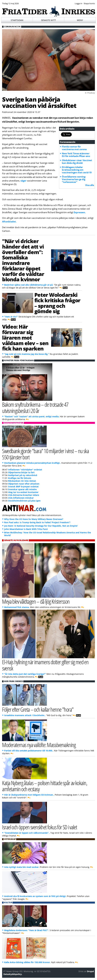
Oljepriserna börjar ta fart (21, 472)
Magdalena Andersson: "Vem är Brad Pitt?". (27, 930)
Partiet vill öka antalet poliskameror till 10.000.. (29, 751)
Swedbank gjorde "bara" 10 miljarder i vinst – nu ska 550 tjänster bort (45, 454)
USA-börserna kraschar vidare (24, 495)
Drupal (90, 971)
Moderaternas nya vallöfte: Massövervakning (39, 745)
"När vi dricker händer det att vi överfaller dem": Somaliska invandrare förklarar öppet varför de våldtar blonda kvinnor (23, 260)
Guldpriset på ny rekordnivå (23, 475)
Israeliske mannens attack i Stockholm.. (25, 715)
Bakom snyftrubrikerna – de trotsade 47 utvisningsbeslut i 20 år (35, 407)
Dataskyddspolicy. (13, 974)
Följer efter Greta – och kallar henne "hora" (38, 709)
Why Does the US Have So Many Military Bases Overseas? (34, 519)
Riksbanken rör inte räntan (22, 481)
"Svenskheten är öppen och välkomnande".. (27, 833)
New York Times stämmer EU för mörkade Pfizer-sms (76, 155)
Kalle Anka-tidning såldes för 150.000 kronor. (27, 962)
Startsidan (17, 20)
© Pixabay (90, 93)
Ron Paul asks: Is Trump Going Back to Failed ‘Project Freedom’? (37, 522)
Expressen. (80, 212)
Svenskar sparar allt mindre (22, 489)
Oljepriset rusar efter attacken (24, 484)
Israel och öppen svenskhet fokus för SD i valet (40, 827)
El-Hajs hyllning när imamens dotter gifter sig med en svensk (45, 665)
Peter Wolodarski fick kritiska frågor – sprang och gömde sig (57, 303)
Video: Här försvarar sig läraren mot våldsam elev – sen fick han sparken (25, 337)
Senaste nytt (48, 20)
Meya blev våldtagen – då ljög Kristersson (36, 601)
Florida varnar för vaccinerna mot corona (74, 148)
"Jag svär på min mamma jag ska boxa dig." (27, 354)
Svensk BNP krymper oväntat (23, 487)
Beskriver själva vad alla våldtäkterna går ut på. (29, 285)
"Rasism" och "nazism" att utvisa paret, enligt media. (32, 416)
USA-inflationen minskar (21, 498)
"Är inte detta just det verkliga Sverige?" (25, 674)
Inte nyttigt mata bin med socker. (22, 867)
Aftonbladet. (9, 221)
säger (23, 181)
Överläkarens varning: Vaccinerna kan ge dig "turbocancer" (74, 179)
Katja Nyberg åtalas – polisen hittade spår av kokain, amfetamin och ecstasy (45, 786)
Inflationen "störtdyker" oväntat (25, 470)
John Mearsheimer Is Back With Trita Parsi (26, 529)
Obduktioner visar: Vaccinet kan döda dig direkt (77, 162)
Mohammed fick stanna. (17, 607)
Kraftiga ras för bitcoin (20, 478)
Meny (80, 20)
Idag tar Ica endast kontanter (23, 492)
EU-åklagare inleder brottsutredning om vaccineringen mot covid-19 (77, 170)
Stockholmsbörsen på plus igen (24, 501)
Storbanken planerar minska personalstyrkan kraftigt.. (33, 463)
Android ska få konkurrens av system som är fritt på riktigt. (35, 896)
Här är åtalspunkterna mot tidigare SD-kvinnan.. (29, 795)
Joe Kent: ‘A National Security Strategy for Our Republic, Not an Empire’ (41, 526)
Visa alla (90, 185)
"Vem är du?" (11, 317)
